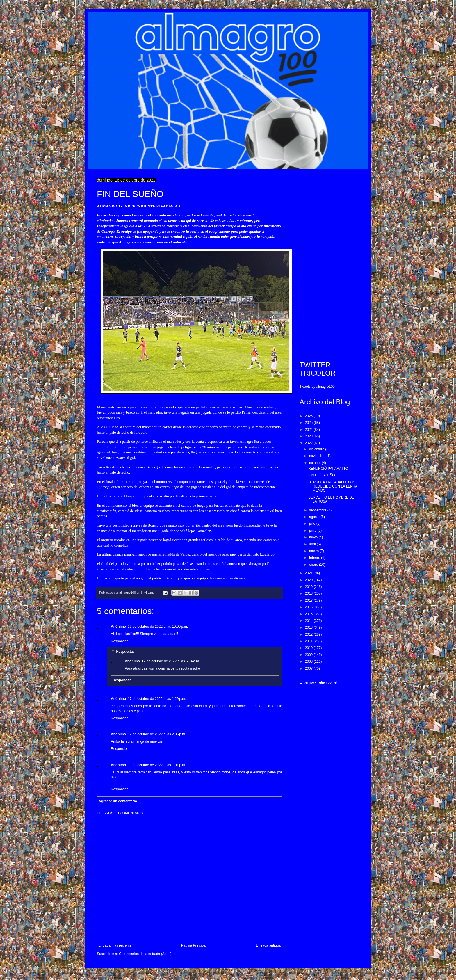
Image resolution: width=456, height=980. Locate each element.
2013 (309, 627)
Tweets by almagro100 (317, 387)
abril (313, 544)
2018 (309, 593)
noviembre (318, 456)
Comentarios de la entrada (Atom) (145, 954)
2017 (309, 600)
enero (314, 565)
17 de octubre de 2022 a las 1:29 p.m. (157, 699)
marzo (315, 551)
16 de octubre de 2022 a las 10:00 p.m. (158, 627)
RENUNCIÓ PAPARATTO (328, 469)
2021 (309, 573)
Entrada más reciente (115, 945)
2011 (309, 641)
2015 (309, 614)
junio (313, 531)
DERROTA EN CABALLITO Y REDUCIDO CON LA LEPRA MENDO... (333, 487)
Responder (119, 641)
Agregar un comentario (118, 801)
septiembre (318, 510)
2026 (309, 416)
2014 (309, 621)
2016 (309, 607)
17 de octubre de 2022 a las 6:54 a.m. (171, 661)
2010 (309, 648)
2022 (309, 443)
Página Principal (194, 945)
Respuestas (125, 652)
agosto (315, 517)
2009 (309, 655)
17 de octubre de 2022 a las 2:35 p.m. (157, 734)
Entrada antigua (268, 945)
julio (313, 524)
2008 (309, 661)
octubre (315, 463)
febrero (315, 558)
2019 (309, 587)
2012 (309, 634)
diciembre (317, 449)
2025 (309, 423)
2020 (309, 580)
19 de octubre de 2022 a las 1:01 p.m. (157, 765)
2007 (309, 668)
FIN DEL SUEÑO (322, 475)
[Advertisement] (329, 265)
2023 (309, 436)
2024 (309, 430)
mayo (314, 537)
